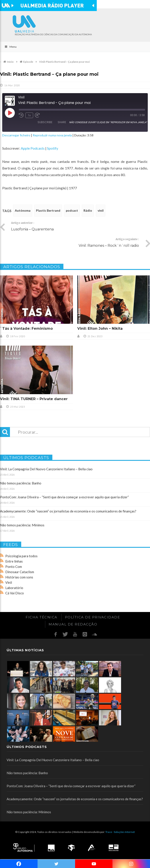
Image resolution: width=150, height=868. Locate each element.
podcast (72, 210)
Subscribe (45, 122)
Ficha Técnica (42, 617)
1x (29, 115)
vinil (101, 210)
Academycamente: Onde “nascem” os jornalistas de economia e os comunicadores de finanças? (68, 511)
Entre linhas (14, 561)
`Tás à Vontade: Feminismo (26, 329)
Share (62, 122)
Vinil (9, 582)
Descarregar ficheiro (16, 135)
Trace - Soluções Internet (120, 832)
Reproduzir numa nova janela (52, 135)
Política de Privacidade (93, 617)
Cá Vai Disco (15, 593)
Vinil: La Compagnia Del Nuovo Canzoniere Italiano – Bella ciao (46, 469)
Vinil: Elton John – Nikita (100, 329)
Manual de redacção (73, 624)
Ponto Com (14, 567)
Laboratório (14, 588)
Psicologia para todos (21, 556)
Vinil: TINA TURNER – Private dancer (34, 399)
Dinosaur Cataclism (20, 572)
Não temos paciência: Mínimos (22, 525)
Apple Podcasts (33, 148)
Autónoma (23, 210)
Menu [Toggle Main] (10, 47)
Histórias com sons (19, 577)
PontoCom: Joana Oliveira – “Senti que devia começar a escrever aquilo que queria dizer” (64, 497)
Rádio (88, 210)
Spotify (53, 148)
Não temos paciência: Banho (21, 483)
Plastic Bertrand (48, 210)
